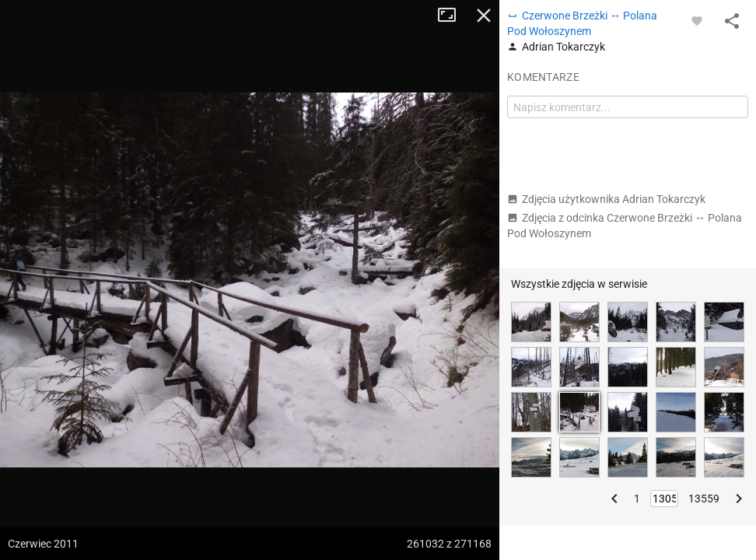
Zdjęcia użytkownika (606, 199)
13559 (704, 499)
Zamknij (484, 16)
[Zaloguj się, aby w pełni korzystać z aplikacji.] (697, 20)
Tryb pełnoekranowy (453, 16)
